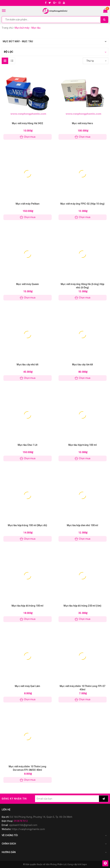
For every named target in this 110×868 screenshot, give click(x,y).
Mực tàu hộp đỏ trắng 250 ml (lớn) (82, 606)
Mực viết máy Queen (28, 284)
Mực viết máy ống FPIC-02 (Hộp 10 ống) (82, 204)
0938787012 (21, 821)
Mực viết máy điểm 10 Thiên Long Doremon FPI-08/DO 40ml (27, 768)
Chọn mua (28, 137)
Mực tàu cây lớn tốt (83, 365)
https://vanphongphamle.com (28, 829)
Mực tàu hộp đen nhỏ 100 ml (83, 525)
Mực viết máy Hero (82, 123)
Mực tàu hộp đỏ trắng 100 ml (28, 606)
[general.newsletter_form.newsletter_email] (67, 799)
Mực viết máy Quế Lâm (27, 686)
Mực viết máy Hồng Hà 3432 (28, 123)
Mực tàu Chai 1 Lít (28, 445)
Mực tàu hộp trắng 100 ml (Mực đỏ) (27, 525)
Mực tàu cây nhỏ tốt (27, 365)
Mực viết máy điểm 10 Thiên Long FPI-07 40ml (82, 688)
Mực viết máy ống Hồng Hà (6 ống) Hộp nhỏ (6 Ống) (82, 286)
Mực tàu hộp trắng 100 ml (83, 445)
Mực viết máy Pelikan (28, 204)
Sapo (84, 864)
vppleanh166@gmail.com (23, 825)
